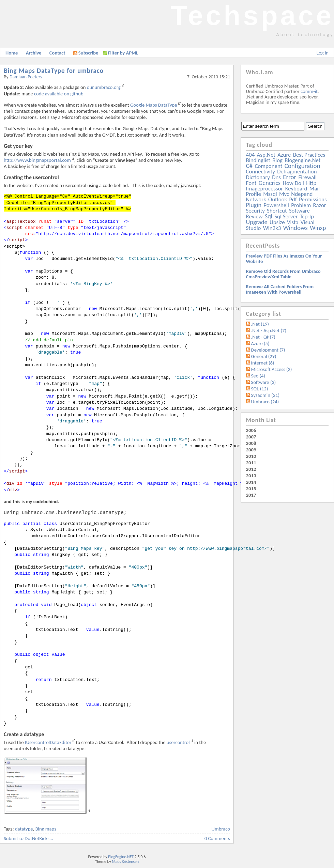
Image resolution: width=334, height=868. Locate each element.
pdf (293, 199)
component (269, 166)
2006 (251, 430)
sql (269, 216)
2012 (251, 469)
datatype (24, 829)
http (311, 183)
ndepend (302, 194)
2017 (251, 495)
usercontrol (178, 742)
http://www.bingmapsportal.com (37, 160)
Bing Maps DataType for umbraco (54, 71)
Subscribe (86, 53)
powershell (276, 205)
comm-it (309, 91)
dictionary (258, 177)
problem (301, 205)
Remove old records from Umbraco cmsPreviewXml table (283, 274)
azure (284, 155)
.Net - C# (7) (263, 337)
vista (293, 222)
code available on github (59, 94)
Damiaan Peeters (26, 77)
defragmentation (297, 172)
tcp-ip (307, 216)
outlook (278, 199)
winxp (318, 228)
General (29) (264, 356)
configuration (302, 166)
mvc (284, 194)
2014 (251, 482)
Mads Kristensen (126, 862)
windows (295, 228)
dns (276, 177)
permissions (313, 199)
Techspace (252, 15)
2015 (251, 489)
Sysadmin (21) (265, 395)
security (255, 211)
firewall (308, 177)
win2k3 (272, 228)
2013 (251, 476)
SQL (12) (260, 389)
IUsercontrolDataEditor (48, 742)
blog (277, 160)
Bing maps (46, 829)
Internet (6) (263, 363)
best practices (309, 155)
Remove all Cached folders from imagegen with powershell (280, 289)
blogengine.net (302, 160)
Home (12, 53)
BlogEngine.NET (121, 857)
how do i (293, 183)
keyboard (296, 189)
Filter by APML (123, 53)
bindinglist (258, 160)
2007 (251, 437)
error (290, 177)
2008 (251, 443)
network (256, 199)
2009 (251, 450)
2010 (251, 456)
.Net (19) (260, 324)
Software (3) (264, 382)
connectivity (261, 172)
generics (270, 183)
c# (249, 166)
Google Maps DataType (154, 105)
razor (319, 205)
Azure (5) (260, 343)
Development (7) (268, 350)
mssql (270, 194)
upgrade (257, 222)
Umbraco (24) (265, 402)
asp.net (266, 155)
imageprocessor (265, 189)
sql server (286, 216)
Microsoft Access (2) (272, 369)
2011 (251, 463)
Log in (323, 53)
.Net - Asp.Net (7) (269, 330)
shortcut (277, 211)
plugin (254, 205)
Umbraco (221, 829)
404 (250, 155)
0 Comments (217, 838)
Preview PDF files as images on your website (284, 259)
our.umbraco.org (104, 87)
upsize (277, 222)
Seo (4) (258, 376)
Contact (57, 53)
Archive (34, 53)
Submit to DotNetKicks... (28, 838)
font (251, 183)
